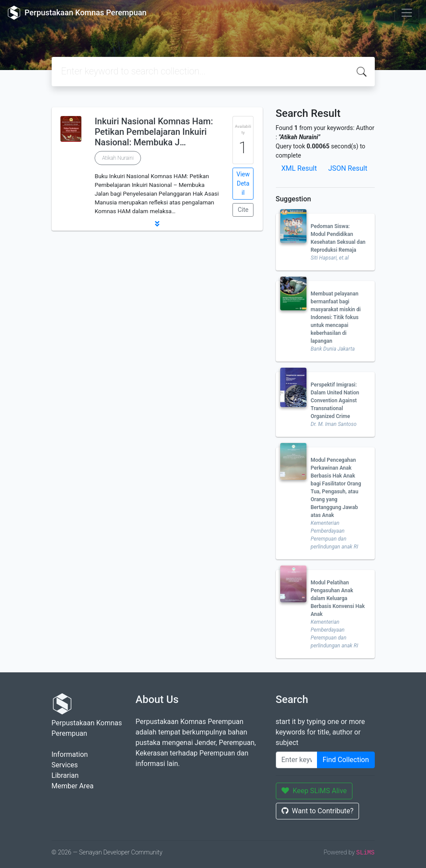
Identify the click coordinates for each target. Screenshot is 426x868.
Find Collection (346, 760)
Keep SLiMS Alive (314, 791)
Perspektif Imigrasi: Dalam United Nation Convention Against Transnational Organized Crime (335, 401)
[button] (157, 224)
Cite (243, 210)
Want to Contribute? (318, 811)
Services (65, 765)
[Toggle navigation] (407, 13)
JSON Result (348, 168)
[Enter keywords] (297, 760)
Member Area (73, 786)
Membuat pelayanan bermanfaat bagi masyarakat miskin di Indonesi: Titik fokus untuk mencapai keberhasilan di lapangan (336, 317)
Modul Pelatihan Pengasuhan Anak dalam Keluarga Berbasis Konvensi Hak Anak (338, 598)
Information (70, 754)
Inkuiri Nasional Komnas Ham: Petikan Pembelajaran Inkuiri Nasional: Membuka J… (154, 132)
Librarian (65, 775)
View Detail (243, 183)
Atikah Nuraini (118, 158)
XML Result (299, 168)
